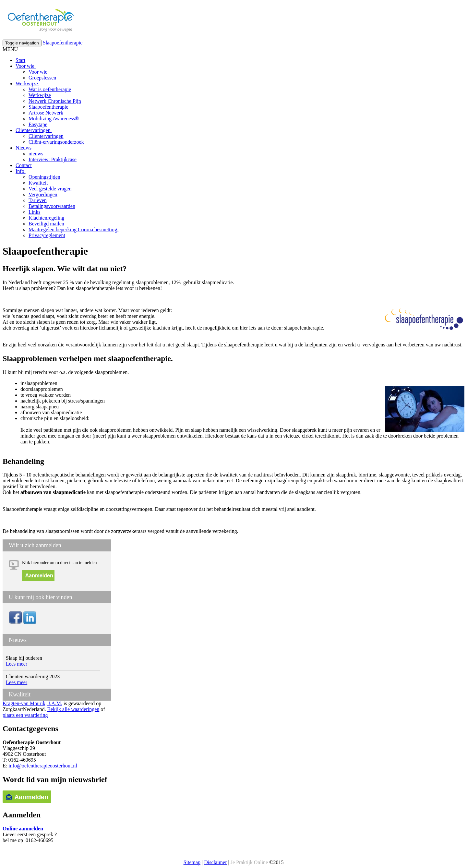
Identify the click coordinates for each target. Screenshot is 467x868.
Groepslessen (42, 78)
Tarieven (38, 200)
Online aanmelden (23, 829)
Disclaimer (215, 862)
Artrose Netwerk (46, 113)
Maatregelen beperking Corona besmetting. (73, 229)
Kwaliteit (38, 183)
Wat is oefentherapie (50, 89)
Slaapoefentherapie (63, 43)
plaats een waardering (25, 715)
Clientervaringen (34, 130)
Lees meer (17, 664)
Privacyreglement (47, 235)
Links (34, 212)
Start (20, 60)
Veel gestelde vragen (50, 189)
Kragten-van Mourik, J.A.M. (32, 703)
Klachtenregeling (46, 218)
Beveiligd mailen (46, 224)
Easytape (38, 124)
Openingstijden (44, 177)
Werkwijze (27, 84)
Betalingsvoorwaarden (52, 206)
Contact (24, 165)
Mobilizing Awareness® (54, 119)
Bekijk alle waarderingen (73, 709)
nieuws (36, 154)
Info (21, 171)
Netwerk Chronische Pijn (55, 101)
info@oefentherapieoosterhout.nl (43, 766)
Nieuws (24, 148)
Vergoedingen (43, 194)
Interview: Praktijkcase (53, 159)
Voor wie (26, 66)
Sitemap (192, 862)
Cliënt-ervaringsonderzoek (56, 142)
